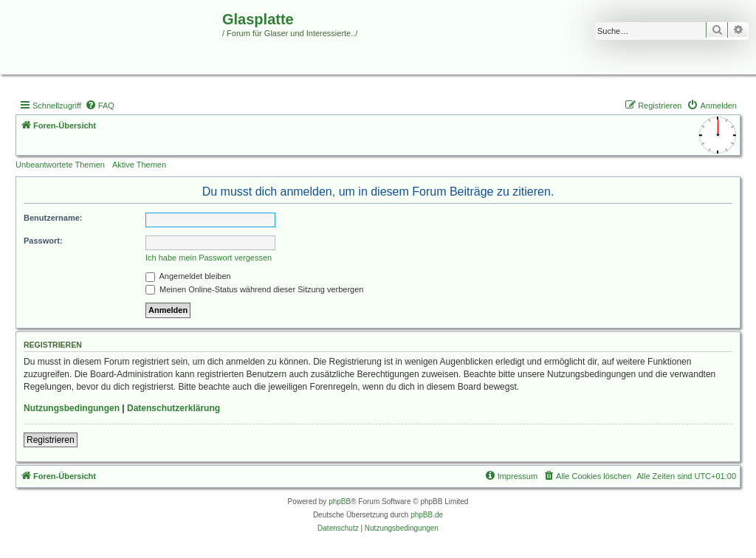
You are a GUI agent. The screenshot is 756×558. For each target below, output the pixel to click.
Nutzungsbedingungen (72, 408)
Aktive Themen (139, 165)
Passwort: (43, 241)
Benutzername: (53, 218)
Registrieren (51, 440)
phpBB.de (427, 515)
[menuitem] (100, 106)
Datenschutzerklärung (173, 408)
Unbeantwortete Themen (60, 165)
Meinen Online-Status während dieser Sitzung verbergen (254, 289)
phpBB (340, 502)
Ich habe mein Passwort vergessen (209, 258)
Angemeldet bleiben (188, 276)
